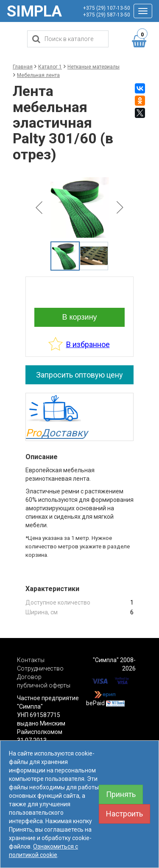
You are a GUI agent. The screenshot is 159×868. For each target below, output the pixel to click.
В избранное (88, 344)
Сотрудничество (40, 668)
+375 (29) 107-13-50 (107, 8)
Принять (121, 794)
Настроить (124, 814)
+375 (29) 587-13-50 (107, 15)
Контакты (31, 660)
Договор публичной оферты (44, 681)
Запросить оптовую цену (79, 375)
